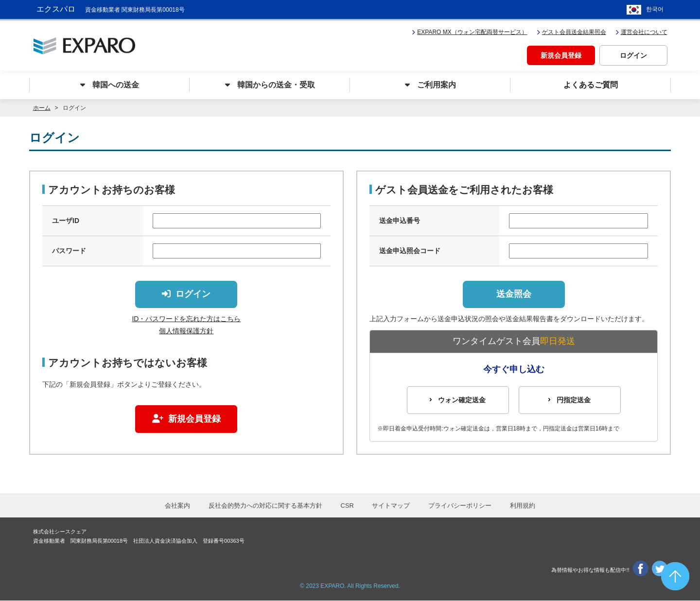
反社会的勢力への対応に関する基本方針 (265, 506)
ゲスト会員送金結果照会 (571, 32)
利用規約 (523, 506)
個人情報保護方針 (186, 331)
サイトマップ (391, 506)
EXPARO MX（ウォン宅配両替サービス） (469, 32)
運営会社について (641, 32)
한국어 (655, 10)
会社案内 (177, 506)
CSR (347, 506)
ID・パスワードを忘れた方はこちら (186, 319)
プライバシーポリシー (460, 506)
